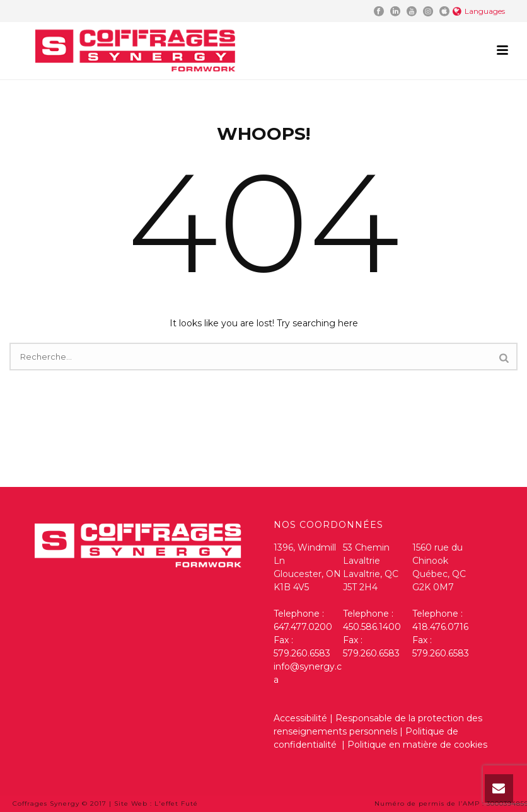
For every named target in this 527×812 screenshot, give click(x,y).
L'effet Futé (176, 803)
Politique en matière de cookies (417, 745)
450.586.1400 (372, 627)
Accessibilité (300, 718)
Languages (479, 11)
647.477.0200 (303, 627)
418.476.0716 (440, 627)
